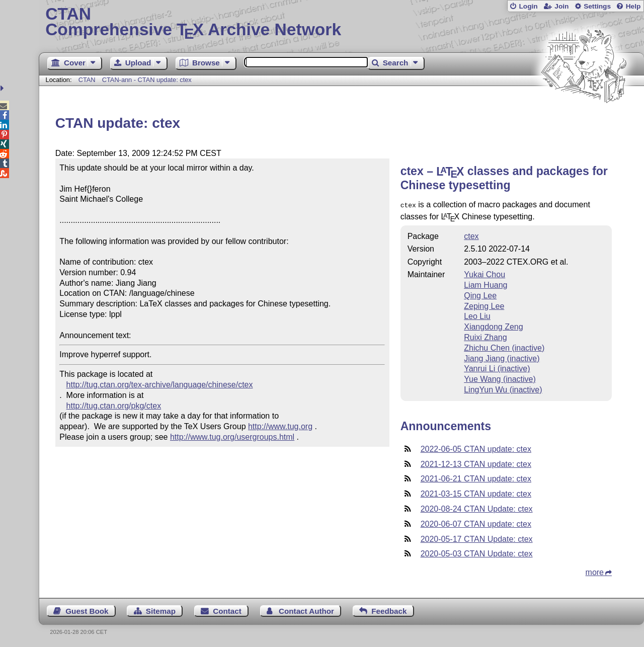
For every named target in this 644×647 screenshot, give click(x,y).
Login (528, 6)
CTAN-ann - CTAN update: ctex (147, 80)
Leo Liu (477, 315)
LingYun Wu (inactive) (503, 389)
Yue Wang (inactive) (500, 378)
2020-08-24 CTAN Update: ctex (477, 508)
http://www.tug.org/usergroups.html (232, 437)
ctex (471, 235)
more (595, 571)
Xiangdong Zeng (493, 326)
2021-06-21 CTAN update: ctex (476, 478)
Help (633, 6)
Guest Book (87, 610)
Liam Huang (486, 284)
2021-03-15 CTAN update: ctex (476, 493)
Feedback (389, 610)
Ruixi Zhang (485, 336)
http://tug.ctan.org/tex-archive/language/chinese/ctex (160, 385)
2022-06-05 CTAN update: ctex (476, 448)
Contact (227, 610)
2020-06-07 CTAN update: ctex (476, 523)
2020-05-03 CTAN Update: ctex (477, 553)
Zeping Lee (484, 305)
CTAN (87, 80)
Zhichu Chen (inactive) (504, 347)
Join (561, 6)
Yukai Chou (485, 273)
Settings (597, 6)
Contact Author (306, 610)
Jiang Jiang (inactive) (502, 357)
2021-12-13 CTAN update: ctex (476, 463)
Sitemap (161, 610)
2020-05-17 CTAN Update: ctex (477, 538)
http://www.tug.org (280, 426)
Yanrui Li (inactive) (497, 368)
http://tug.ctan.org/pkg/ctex (114, 406)
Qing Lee (480, 295)
